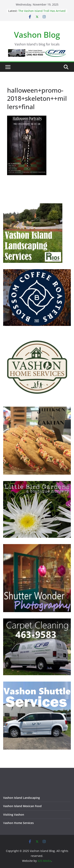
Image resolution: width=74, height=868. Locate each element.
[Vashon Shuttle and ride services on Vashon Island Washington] (37, 684)
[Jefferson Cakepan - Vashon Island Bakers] (37, 409)
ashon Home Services (19, 823)
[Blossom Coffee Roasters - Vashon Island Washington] (37, 272)
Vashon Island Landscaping (22, 798)
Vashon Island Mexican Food (22, 806)
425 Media (44, 861)
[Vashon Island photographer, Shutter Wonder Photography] (37, 547)
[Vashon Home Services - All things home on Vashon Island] (37, 335)
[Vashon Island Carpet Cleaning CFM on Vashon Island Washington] (37, 621)
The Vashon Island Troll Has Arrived (42, 11)
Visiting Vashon (14, 815)
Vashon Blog (37, 35)
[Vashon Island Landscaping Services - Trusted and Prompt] (33, 206)
